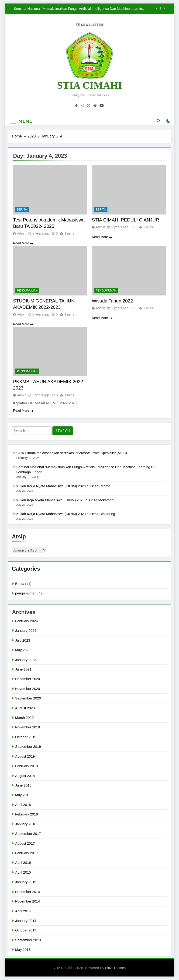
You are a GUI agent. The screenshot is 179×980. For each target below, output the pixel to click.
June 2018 (23, 785)
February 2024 (26, 621)
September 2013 (28, 940)
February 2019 (26, 766)
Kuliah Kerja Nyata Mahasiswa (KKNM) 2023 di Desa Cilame (63, 486)
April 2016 (23, 862)
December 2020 (28, 679)
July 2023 (23, 640)
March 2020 (24, 718)
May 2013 (23, 950)
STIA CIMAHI (89, 85)
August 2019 (25, 756)
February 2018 (26, 814)
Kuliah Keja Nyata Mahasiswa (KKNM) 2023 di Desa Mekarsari (65, 500)
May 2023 (23, 650)
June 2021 (23, 669)
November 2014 (28, 901)
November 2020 (28, 689)
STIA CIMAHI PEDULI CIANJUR (126, 220)
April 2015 (23, 872)
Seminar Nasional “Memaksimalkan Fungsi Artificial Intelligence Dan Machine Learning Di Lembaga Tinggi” (79, 9)
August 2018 (25, 776)
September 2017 (28, 834)
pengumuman (27, 291)
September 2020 (28, 698)
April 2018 (23, 805)
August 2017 (25, 843)
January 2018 (26, 824)
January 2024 (26, 631)
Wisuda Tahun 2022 (112, 301)
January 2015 (26, 882)
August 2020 (25, 708)
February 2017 (26, 853)
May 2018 (23, 795)
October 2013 (26, 930)
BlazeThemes (115, 968)
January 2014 (26, 921)
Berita (22, 210)
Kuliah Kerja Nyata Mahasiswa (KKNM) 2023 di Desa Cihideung (66, 514)
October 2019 (26, 737)
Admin (22, 233)
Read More (23, 243)
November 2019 (28, 727)
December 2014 (28, 892)
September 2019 (28, 746)
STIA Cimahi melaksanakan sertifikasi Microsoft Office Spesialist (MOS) (72, 453)
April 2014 (23, 911)
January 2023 (26, 660)
